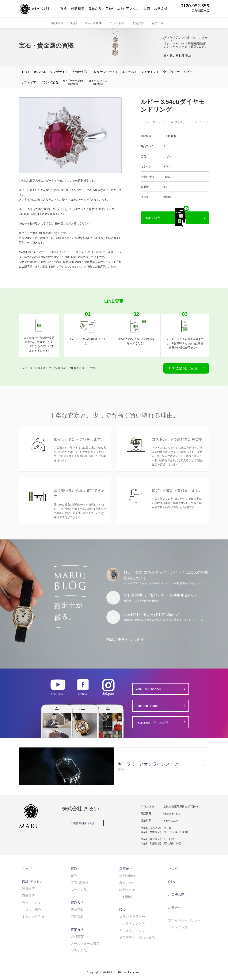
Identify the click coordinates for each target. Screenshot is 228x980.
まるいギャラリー (132, 916)
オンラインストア (132, 923)
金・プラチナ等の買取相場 (73, 82)
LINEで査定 (152, 218)
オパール (40, 72)
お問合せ (161, 8)
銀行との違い (129, 890)
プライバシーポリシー (184, 920)
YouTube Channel (148, 689)
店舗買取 (77, 910)
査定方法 (138, 23)
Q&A (110, 8)
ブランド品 (117, 23)
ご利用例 (126, 897)
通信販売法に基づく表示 (137, 937)
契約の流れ (127, 876)
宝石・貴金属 (93, 23)
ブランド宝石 (49, 82)
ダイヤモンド (150, 72)
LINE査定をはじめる (183, 368)
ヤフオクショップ (132, 930)
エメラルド (130, 72)
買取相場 (78, 8)
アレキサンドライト (104, 72)
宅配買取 (77, 916)
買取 (64, 8)
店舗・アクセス (128, 8)
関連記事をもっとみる (125, 639)
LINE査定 (77, 936)
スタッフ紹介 (32, 910)
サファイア (28, 82)
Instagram (152, 722)
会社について (32, 903)
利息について (129, 883)
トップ (27, 869)
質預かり (95, 8)
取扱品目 (57, 23)
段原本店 (28, 889)
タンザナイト (59, 72)
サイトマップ (178, 927)
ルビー (188, 72)
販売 (147, 8)
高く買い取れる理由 (177, 55)
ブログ (173, 869)
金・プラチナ (171, 72)
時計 (74, 23)
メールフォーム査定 (85, 943)
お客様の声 (176, 894)
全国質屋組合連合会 (83, 823)
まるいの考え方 (33, 916)
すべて (25, 72)
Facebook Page (147, 706)
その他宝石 (79, 72)
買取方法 (158, 23)
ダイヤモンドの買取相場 (98, 82)
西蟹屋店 (28, 896)
